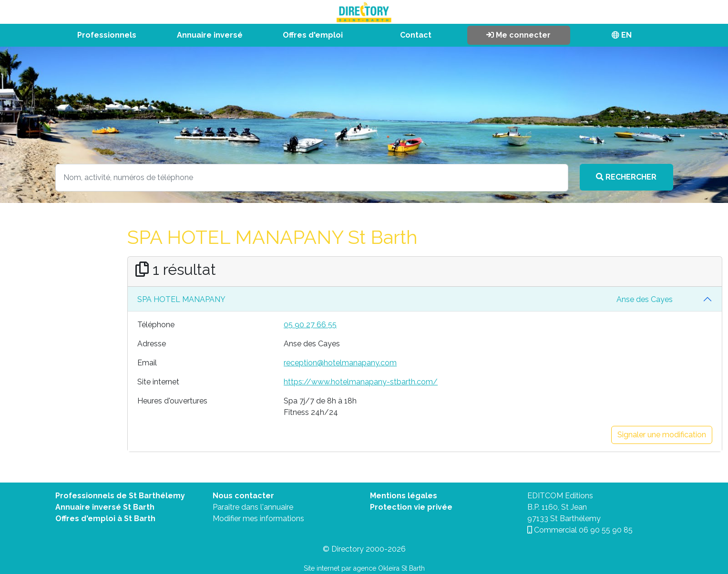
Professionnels (107, 35)
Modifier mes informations (258, 519)
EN (622, 35)
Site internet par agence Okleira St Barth (364, 568)
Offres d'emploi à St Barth (105, 519)
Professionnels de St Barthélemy (120, 496)
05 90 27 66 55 (310, 325)
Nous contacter (243, 496)
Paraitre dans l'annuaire (253, 507)
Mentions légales (404, 496)
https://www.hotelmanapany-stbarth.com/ (361, 382)
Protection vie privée (411, 507)
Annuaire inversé (210, 35)
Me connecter (518, 35)
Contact (416, 35)
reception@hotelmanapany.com (340, 363)
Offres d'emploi (313, 35)
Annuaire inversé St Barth (105, 507)
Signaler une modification (662, 435)
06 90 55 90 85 (606, 530)
